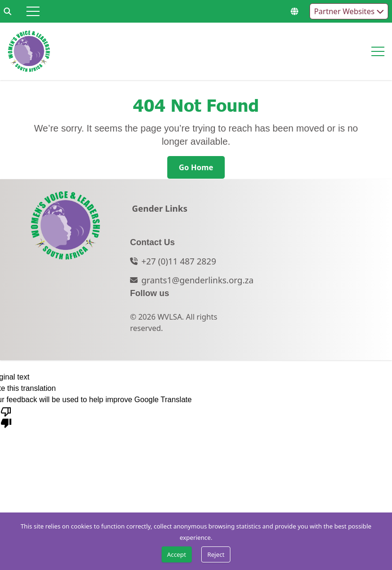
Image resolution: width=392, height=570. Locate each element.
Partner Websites (349, 11)
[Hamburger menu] (33, 11)
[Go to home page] (29, 51)
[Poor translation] (6, 417)
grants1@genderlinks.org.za (197, 280)
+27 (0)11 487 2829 (179, 261)
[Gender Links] (160, 211)
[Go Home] (196, 167)
